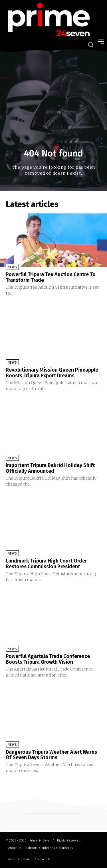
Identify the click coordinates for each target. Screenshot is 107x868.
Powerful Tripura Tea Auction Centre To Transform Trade (51, 277)
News (12, 267)
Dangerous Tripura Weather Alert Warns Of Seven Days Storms (51, 755)
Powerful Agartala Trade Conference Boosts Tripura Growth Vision (48, 659)
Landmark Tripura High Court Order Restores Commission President (46, 564)
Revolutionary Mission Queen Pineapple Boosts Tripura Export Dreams (52, 373)
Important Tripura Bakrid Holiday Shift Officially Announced (50, 468)
